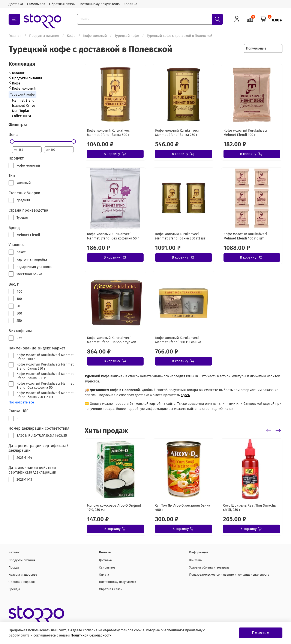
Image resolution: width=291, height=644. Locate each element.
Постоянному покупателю (99, 4)
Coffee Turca (22, 116)
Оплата (104, 575)
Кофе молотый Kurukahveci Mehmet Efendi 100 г (245, 133)
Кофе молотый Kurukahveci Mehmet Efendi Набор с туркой (112, 340)
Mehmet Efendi (24, 100)
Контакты (196, 560)
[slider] (12, 141)
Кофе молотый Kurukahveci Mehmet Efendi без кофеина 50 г (113, 236)
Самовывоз (36, 4)
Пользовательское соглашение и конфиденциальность (229, 575)
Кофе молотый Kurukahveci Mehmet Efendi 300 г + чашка (178, 340)
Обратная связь (62, 4)
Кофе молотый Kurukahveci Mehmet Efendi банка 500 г (109, 133)
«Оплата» (226, 409)
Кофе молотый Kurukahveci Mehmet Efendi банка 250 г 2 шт (180, 236)
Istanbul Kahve (24, 106)
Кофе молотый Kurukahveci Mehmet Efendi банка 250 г (177, 133)
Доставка (16, 4)
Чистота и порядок (22, 582)
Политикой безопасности (91, 635)
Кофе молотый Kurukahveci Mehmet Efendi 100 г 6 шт (245, 236)
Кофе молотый (95, 36)
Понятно (261, 633)
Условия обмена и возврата (209, 568)
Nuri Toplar (21, 111)
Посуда (14, 568)
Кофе (71, 36)
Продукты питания (44, 36)
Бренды (14, 589)
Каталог (18, 73)
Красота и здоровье (23, 575)
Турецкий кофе (127, 36)
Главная (15, 36)
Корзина (130, 4)
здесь (185, 395)
